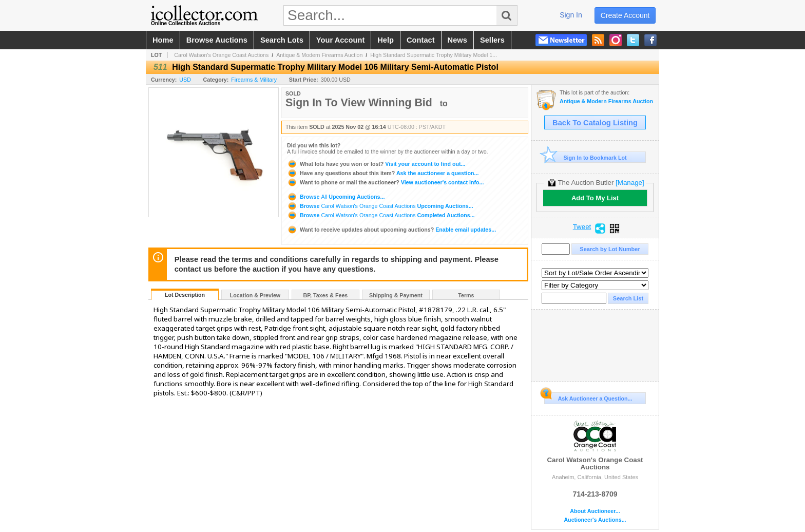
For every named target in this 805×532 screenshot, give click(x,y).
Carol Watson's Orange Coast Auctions (221, 55)
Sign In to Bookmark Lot (586, 157)
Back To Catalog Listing (595, 123)
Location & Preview (255, 295)
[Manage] (630, 183)
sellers (492, 40)
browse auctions (217, 40)
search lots (282, 40)
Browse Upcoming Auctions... (336, 197)
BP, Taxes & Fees (326, 295)
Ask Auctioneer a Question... (588, 397)
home (163, 40)
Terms (466, 295)
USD (185, 80)
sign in (571, 15)
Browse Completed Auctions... (381, 215)
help (386, 40)
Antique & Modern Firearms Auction (319, 55)
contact (421, 40)
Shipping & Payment (396, 295)
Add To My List (595, 198)
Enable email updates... (391, 230)
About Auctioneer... (595, 511)
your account (340, 40)
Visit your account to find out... (376, 164)
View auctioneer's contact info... (385, 182)
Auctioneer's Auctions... (595, 520)
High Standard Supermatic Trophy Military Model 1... (434, 55)
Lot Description (185, 295)
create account (625, 15)
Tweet (582, 227)
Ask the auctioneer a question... (383, 173)
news (457, 40)
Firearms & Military (254, 80)
